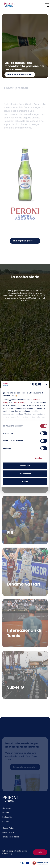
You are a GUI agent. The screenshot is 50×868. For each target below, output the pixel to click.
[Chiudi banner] (46, 384)
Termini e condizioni (11, 839)
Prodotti (6, 814)
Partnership (7, 819)
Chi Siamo (7, 810)
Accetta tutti (25, 466)
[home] (9, 5)
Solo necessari (25, 474)
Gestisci (39, 458)
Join (40, 852)
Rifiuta (25, 481)
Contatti (6, 823)
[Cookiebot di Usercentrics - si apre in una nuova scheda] (31, 384)
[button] (47, 5)
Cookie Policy (19, 402)
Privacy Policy (8, 834)
